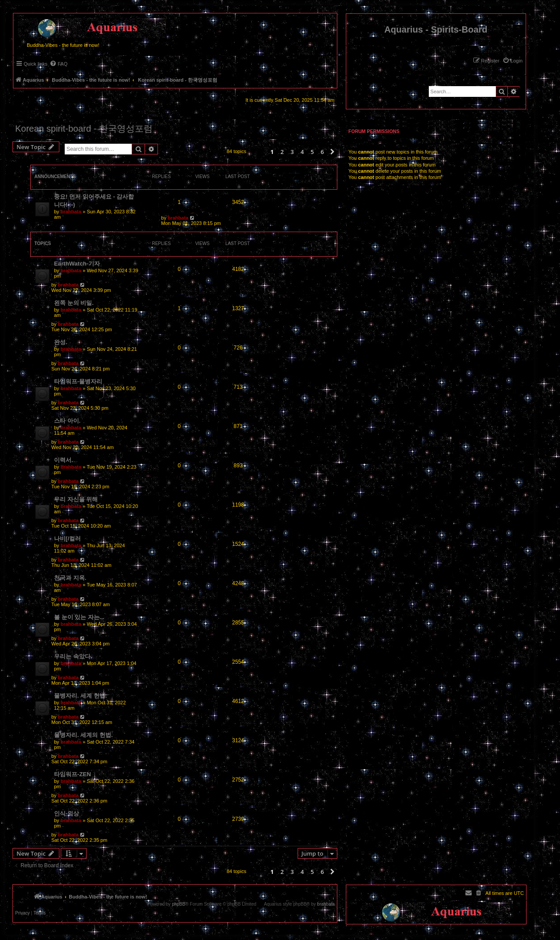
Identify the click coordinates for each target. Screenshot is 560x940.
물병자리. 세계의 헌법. (83, 735)
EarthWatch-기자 (77, 264)
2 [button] (282, 152)
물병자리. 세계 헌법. (81, 696)
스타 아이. (67, 421)
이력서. (64, 460)
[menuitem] (512, 61)
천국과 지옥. (70, 578)
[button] (332, 152)
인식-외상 (66, 813)
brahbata (71, 212)
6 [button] (322, 152)
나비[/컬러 (67, 539)
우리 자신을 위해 (76, 499)
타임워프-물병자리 (78, 381)
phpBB (178, 904)
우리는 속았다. (73, 656)
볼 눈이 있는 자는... (79, 617)
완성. (61, 342)
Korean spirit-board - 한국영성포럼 (84, 129)
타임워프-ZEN (73, 774)
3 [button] (292, 152)
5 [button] (312, 152)
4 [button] (302, 152)
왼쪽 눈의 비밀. (74, 303)
